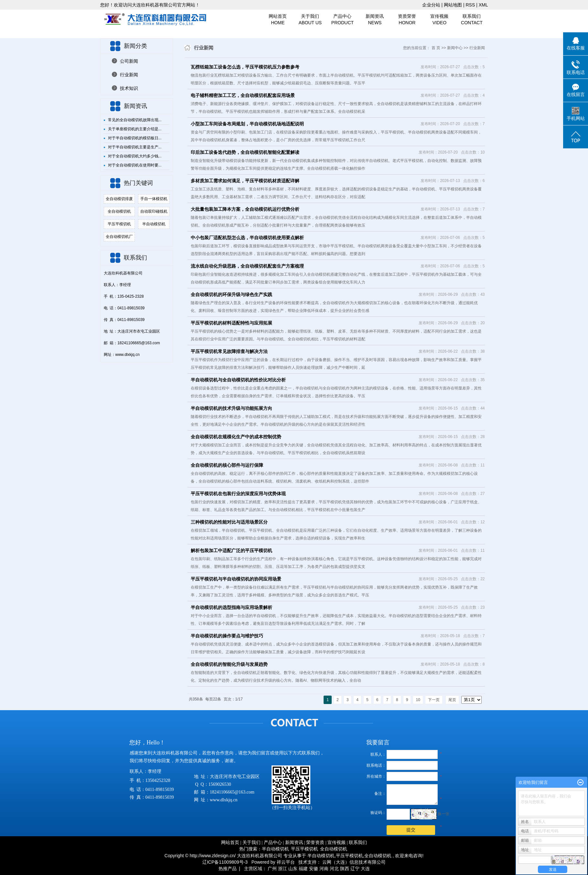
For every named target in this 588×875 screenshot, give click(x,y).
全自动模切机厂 (119, 237)
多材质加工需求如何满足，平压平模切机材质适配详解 (245, 181)
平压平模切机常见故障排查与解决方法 (229, 351)
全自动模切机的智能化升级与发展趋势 (229, 664)
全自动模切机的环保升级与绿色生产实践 (231, 294)
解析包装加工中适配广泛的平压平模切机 (231, 550)
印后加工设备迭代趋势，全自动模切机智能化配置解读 (245, 152)
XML (483, 5)
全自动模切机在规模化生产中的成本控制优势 (236, 437)
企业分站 (431, 5)
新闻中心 (455, 48)
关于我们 (310, 20)
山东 (293, 869)
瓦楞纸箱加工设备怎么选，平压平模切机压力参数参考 (245, 67)
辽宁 (355, 869)
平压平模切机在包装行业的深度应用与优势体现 (238, 494)
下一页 (434, 700)
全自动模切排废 (119, 199)
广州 (272, 869)
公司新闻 (129, 61)
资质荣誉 (407, 20)
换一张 (444, 814)
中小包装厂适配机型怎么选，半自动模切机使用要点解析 (247, 238)
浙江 (283, 869)
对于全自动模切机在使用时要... (135, 165)
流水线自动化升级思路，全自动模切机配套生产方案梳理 (247, 266)
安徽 (314, 869)
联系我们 (472, 20)
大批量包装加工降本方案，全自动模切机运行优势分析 (245, 209)
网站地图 (454, 5)
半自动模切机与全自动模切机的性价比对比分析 (238, 380)
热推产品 (228, 869)
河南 (324, 869)
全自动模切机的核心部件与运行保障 (227, 465)
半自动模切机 (154, 224)
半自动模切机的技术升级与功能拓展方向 (231, 408)
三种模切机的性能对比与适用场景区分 (229, 522)
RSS (470, 5)
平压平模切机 (119, 224)
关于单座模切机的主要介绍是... (135, 129)
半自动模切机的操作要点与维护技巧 (227, 636)
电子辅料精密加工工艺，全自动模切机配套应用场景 (243, 95)
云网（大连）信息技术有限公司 (354, 862)
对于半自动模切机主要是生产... (135, 147)
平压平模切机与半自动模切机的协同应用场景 (236, 579)
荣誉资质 (315, 843)
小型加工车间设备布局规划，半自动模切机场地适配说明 (247, 124)
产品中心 (342, 20)
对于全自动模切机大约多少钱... (135, 156)
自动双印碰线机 (154, 211)
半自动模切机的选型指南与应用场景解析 (231, 607)
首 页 (436, 48)
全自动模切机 (119, 211)
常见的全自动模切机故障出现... (135, 120)
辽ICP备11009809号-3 (225, 862)
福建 (303, 869)
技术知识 (129, 88)
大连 (365, 869)
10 (418, 700)
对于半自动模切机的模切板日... (135, 138)
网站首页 (278, 20)
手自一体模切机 (154, 199)
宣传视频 (439, 20)
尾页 (452, 700)
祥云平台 (286, 862)
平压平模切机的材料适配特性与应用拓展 (231, 323)
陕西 (345, 869)
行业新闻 (129, 75)
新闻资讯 (375, 20)
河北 (334, 869)
